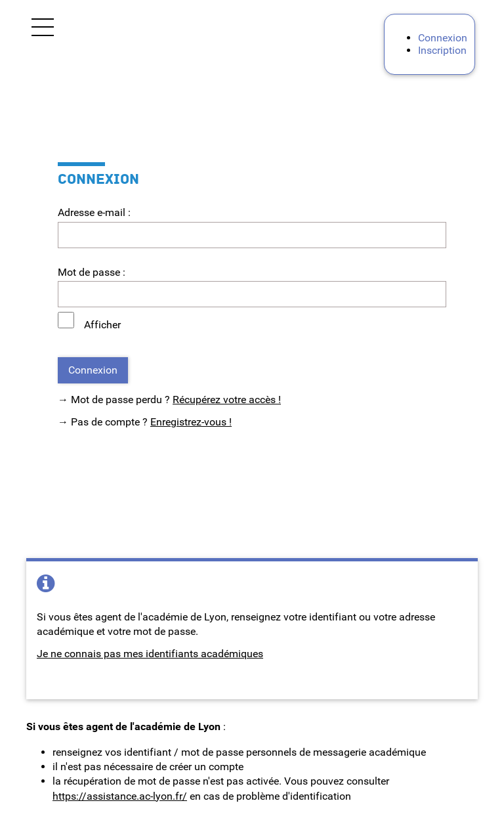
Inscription (442, 50)
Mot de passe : (92, 272)
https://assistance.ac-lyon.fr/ (120, 796)
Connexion (443, 38)
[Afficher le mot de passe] (66, 320)
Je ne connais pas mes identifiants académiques (150, 654)
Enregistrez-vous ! (191, 422)
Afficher (102, 325)
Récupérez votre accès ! (227, 400)
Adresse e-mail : (94, 212)
